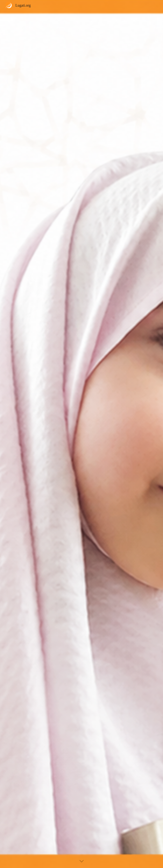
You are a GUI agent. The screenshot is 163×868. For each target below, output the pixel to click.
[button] (82, 861)
